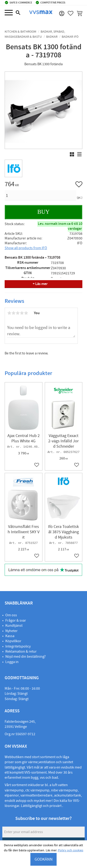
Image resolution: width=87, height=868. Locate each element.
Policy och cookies (71, 850)
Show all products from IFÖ (26, 248)
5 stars (26, 313)
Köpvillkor (13, 641)
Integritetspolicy (18, 646)
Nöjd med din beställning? (26, 657)
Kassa (10, 636)
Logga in (12, 662)
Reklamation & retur (21, 651)
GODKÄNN (44, 859)
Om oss (11, 615)
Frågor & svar (16, 620)
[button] (9, 13)
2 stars (13, 313)
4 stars (22, 313)
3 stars (18, 313)
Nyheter (11, 631)
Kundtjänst (14, 626)
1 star (9, 313)
